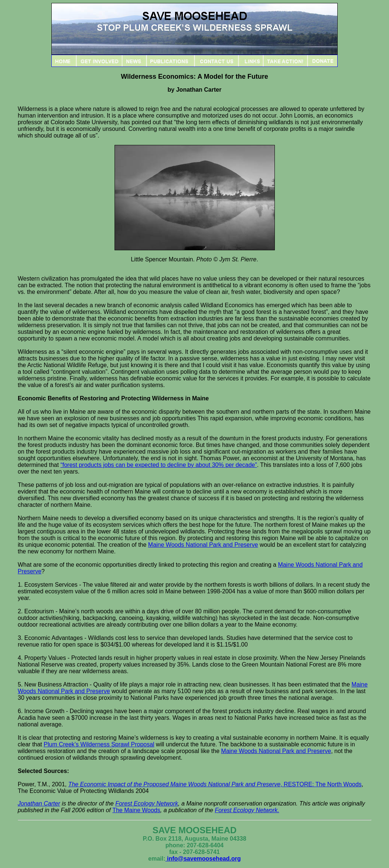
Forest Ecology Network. (247, 810)
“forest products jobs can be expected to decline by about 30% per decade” (159, 465)
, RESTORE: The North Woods (215, 784)
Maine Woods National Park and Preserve (203, 545)
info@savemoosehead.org (203, 859)
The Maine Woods (136, 810)
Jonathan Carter (39, 803)
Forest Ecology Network (147, 803)
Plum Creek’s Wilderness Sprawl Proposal (99, 744)
